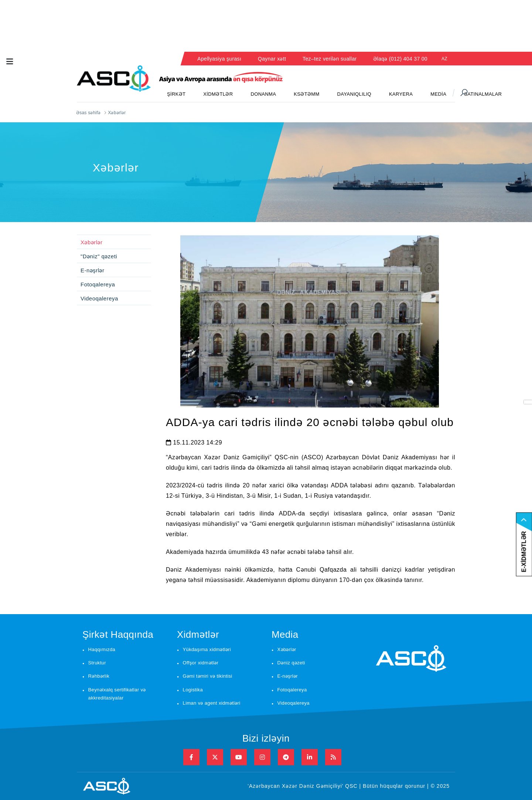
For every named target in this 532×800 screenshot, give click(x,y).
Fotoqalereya (98, 284)
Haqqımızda (102, 649)
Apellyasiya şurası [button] (219, 59)
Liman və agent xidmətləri (212, 703)
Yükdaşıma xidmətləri (207, 649)
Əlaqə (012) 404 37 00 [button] (400, 59)
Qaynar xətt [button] (272, 59)
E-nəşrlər (92, 270)
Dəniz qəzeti (291, 663)
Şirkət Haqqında (118, 634)
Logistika (193, 690)
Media (285, 634)
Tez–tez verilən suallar (330, 59)
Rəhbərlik (99, 676)
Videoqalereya (99, 298)
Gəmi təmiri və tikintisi (208, 676)
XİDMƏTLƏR (218, 94)
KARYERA (401, 94)
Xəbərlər (91, 242)
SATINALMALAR (483, 94)
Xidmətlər (198, 634)
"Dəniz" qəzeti (99, 256)
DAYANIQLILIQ (354, 94)
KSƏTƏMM (306, 94)
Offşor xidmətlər (201, 663)
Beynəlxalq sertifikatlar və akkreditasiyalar (117, 694)
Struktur (97, 663)
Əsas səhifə (88, 113)
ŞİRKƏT (176, 94)
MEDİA (438, 94)
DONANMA (263, 94)
